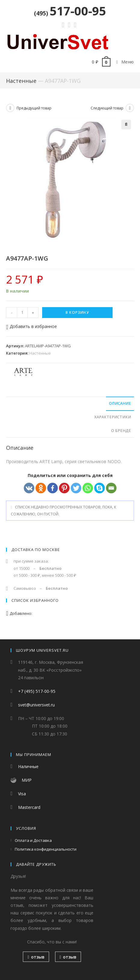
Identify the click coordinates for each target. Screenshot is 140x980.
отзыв (36, 957)
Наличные (28, 766)
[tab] (70, 404)
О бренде (121, 431)
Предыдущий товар (34, 108)
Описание (120, 403)
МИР (27, 780)
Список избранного (35, 600)
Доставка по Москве (36, 550)
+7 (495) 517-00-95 (37, 691)
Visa (22, 794)
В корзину (77, 312)
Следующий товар (107, 108)
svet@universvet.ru (36, 705)
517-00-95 (70, 11)
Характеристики (113, 417)
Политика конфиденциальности (46, 849)
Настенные (21, 81)
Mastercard (29, 807)
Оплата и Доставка (33, 840)
